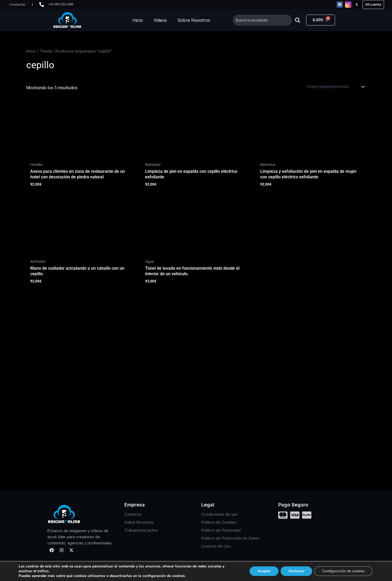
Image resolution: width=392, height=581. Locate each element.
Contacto (133, 514)
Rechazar (295, 571)
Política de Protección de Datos (230, 538)
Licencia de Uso (216, 546)
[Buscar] (298, 20)
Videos (160, 20)
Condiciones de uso (219, 514)
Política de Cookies (219, 522)
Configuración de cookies (343, 571)
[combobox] (262, 20)
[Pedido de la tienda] (335, 87)
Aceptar (263, 571)
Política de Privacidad (221, 530)
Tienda (46, 51)
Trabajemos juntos (141, 530)
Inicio (138, 20)
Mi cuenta (373, 4)
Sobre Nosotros (194, 20)
